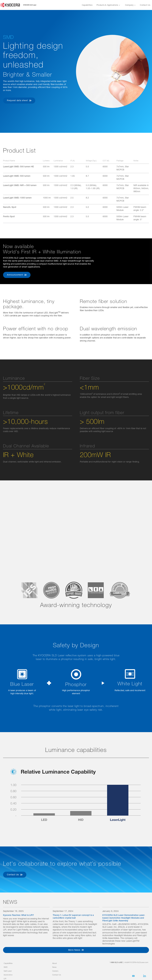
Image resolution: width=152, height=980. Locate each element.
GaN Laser (8, 971)
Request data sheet (17, 101)
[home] (18, 5)
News (54, 967)
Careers (55, 971)
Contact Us (145, 5)
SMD (6, 967)
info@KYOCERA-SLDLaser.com (136, 963)
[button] (108, 5)
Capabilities (87, 5)
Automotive (8, 975)
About (55, 964)
